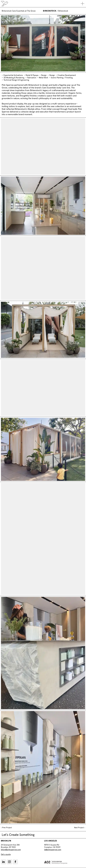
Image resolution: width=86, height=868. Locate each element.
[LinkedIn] (3, 862)
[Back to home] (5, 4)
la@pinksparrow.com (53, 850)
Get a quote (6, 854)
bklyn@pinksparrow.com (11, 850)
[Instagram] (9, 862)
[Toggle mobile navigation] (83, 4)
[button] (4, 862)
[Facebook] (15, 862)
